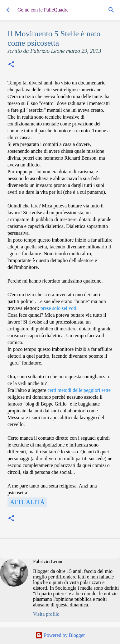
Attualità (27, 502)
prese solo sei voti (58, 308)
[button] (11, 65)
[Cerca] (111, 10)
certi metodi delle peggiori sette (79, 390)
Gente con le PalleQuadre (43, 10)
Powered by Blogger (60, 635)
